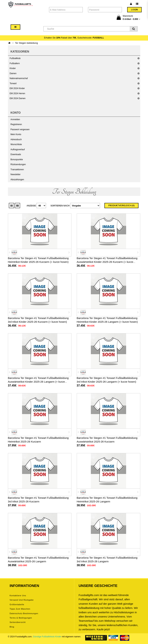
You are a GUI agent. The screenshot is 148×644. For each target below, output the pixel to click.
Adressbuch (16, 139)
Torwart (13, 83)
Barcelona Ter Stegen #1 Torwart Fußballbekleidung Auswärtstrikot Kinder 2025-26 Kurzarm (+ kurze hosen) (107, 262)
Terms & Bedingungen (21, 618)
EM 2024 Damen (18, 98)
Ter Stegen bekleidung (26, 43)
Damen (13, 73)
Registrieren (16, 124)
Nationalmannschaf (19, 78)
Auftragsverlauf (18, 149)
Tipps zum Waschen (20, 609)
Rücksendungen (18, 164)
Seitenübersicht (18, 622)
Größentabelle (17, 604)
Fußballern (15, 63)
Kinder (13, 68)
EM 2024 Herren (17, 93)
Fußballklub (15, 58)
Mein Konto (16, 134)
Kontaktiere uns (18, 596)
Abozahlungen (17, 180)
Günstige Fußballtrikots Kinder (47, 637)
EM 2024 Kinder (17, 88)
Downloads (16, 154)
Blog (12, 627)
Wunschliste (16, 144)
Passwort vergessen (20, 129)
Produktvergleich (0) (121, 206)
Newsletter (16, 174)
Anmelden (15, 119)
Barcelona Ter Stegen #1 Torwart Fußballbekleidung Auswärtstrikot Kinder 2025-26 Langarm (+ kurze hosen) (38, 382)
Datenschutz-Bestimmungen (24, 613)
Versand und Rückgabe (22, 600)
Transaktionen (17, 170)
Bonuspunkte (17, 160)
